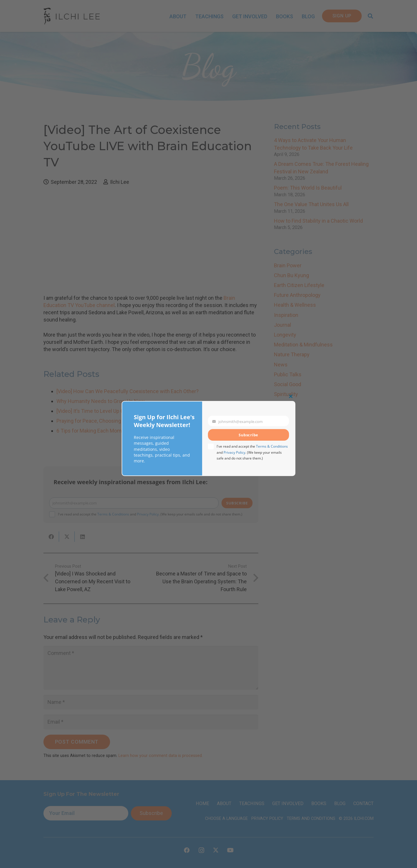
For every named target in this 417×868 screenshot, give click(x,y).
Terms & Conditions (272, 446)
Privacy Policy (234, 452)
